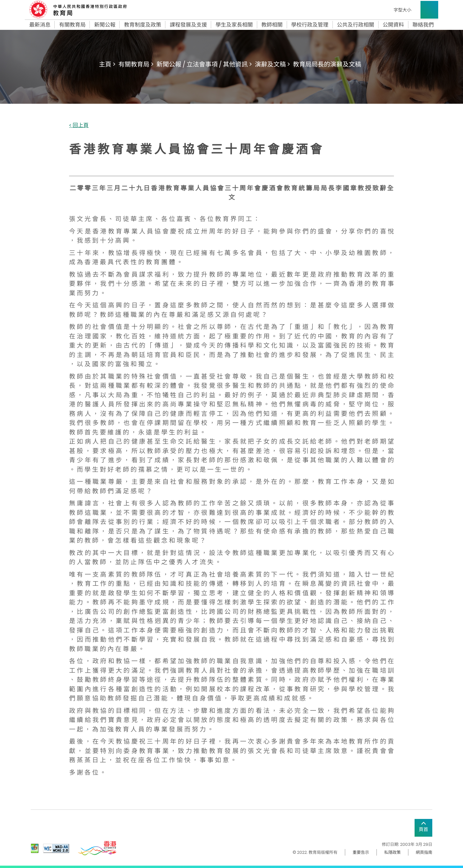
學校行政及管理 (310, 25)
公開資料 (393, 25)
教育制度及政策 (143, 25)
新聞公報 (105, 25)
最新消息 (40, 25)
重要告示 (361, 852)
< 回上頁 (79, 125)
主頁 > (107, 64)
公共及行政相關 (356, 25)
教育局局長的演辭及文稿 (327, 64)
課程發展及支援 (188, 25)
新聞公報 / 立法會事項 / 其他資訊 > (204, 64)
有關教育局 (72, 25)
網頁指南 (424, 852)
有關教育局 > (136, 64)
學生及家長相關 (234, 25)
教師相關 (272, 25)
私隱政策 (392, 852)
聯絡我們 (423, 25)
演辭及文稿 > (272, 64)
